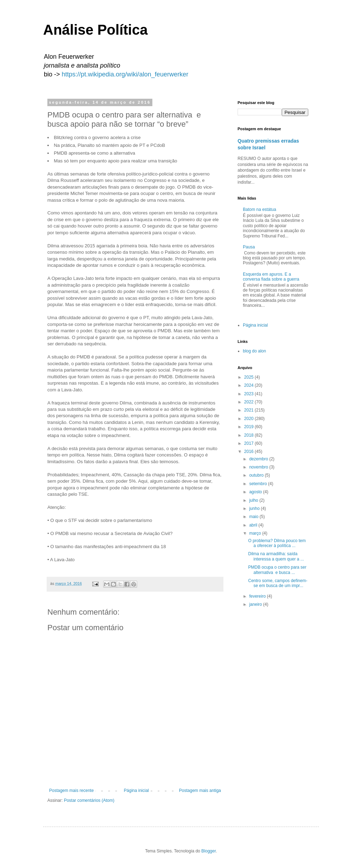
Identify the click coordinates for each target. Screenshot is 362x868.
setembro (259, 484)
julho (254, 500)
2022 (250, 402)
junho (255, 508)
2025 (250, 377)
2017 (250, 443)
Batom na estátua (259, 209)
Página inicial (136, 791)
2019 (250, 427)
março (256, 533)
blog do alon (254, 351)
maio (254, 517)
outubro (257, 475)
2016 (250, 452)
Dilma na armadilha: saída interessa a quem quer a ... (276, 556)
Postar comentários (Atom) (89, 800)
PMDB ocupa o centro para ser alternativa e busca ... (277, 570)
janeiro (256, 604)
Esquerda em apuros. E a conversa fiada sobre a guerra (271, 277)
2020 (250, 419)
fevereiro (258, 596)
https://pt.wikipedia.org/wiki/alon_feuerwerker (125, 74)
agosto (256, 492)
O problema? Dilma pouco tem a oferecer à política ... (277, 543)
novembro (259, 467)
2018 (250, 435)
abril (254, 525)
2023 (250, 394)
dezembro (259, 459)
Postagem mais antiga (200, 791)
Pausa (249, 247)
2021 (250, 410)
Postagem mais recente (71, 791)
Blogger (209, 851)
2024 (250, 385)
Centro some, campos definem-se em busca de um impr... (278, 583)
